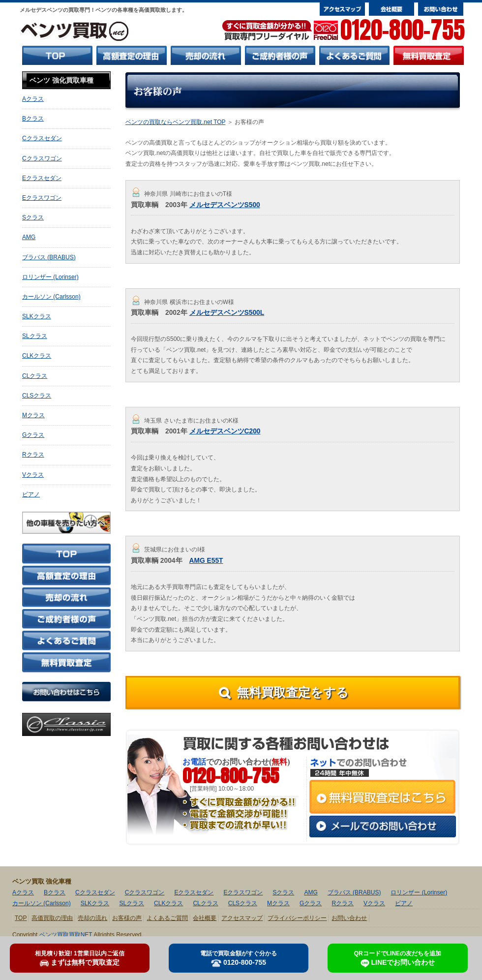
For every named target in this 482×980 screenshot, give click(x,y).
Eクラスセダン (42, 178)
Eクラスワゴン (42, 198)
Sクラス (33, 217)
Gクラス (33, 435)
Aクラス (33, 99)
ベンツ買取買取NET (66, 935)
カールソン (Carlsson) (51, 297)
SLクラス (35, 336)
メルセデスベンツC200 (225, 431)
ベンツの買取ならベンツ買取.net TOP (175, 122)
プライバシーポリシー (297, 918)
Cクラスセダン (42, 138)
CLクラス (35, 376)
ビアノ (31, 494)
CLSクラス (37, 396)
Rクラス (33, 455)
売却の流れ (92, 918)
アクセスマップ (242, 918)
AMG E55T (206, 561)
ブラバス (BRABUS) (49, 257)
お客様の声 (127, 918)
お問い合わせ (349, 918)
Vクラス (33, 475)
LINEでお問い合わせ (398, 959)
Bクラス (33, 119)
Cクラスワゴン (42, 158)
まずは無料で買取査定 (80, 958)
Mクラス (33, 415)
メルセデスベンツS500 (225, 205)
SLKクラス (37, 316)
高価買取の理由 (52, 918)
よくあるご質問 (167, 918)
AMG (29, 237)
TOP (21, 918)
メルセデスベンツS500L (227, 313)
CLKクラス (37, 356)
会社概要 (205, 918)
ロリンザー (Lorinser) (50, 277)
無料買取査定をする (293, 692)
